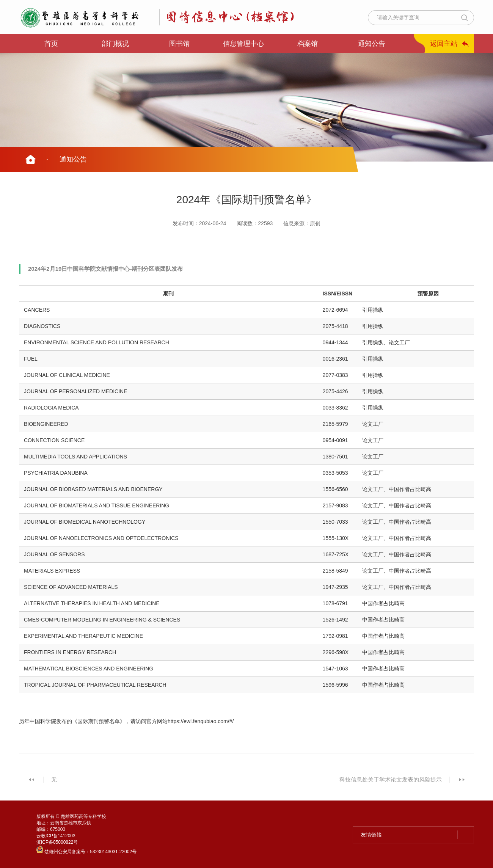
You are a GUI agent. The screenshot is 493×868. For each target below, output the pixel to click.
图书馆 (179, 44)
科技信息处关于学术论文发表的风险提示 (391, 779)
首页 (51, 44)
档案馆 (308, 44)
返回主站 (444, 44)
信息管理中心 (243, 44)
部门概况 (115, 44)
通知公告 (372, 44)
